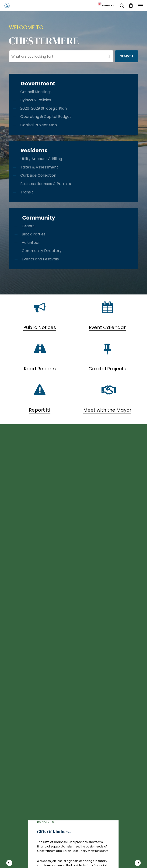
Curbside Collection (38, 175)
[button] (140, 6)
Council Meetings (36, 92)
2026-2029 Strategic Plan (44, 108)
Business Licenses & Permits (46, 184)
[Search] (127, 56)
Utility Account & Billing (41, 159)
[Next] (138, 863)
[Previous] (9, 863)
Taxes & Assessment (39, 167)
